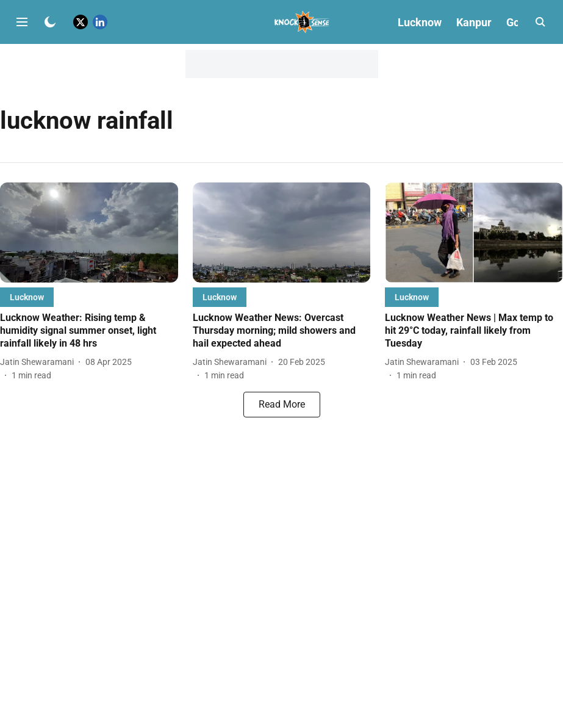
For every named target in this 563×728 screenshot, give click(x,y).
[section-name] (27, 297)
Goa (516, 22)
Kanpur (474, 22)
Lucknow (420, 22)
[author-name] (39, 362)
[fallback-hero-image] (89, 232)
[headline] (89, 331)
